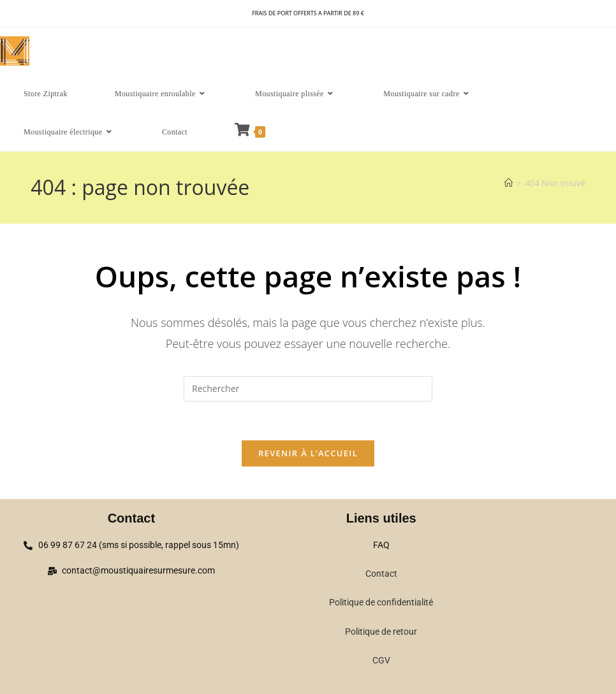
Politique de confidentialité (381, 602)
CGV (381, 660)
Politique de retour (381, 632)
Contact (381, 574)
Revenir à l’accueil (308, 453)
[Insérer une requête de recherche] (308, 389)
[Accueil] (509, 183)
